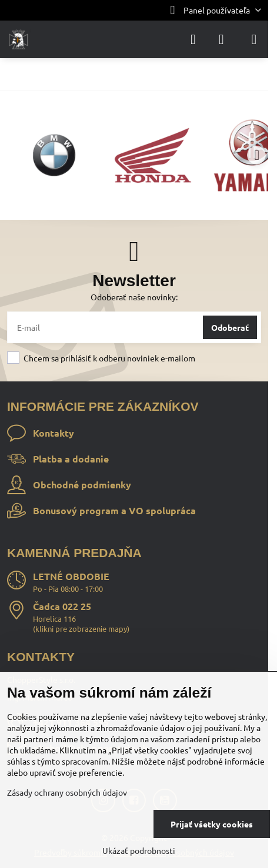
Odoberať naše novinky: (134, 297)
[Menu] (254, 39)
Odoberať (230, 327)
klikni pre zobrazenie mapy (81, 629)
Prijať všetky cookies (212, 824)
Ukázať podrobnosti (139, 850)
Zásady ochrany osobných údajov (67, 792)
